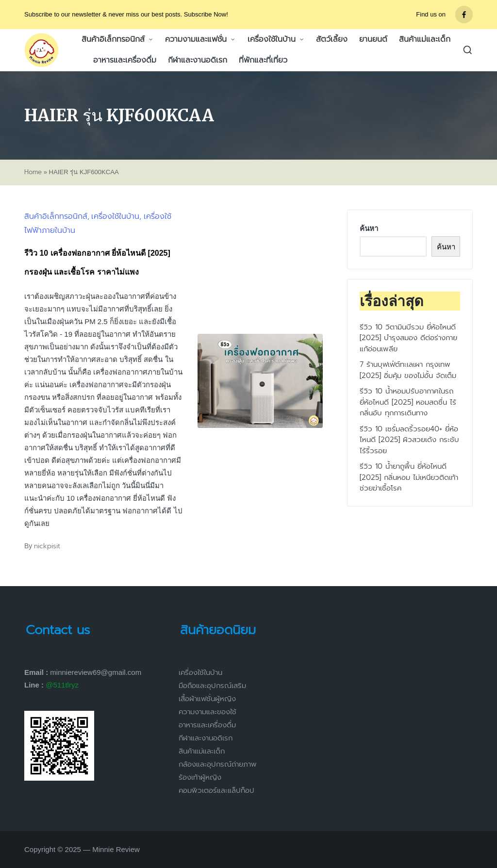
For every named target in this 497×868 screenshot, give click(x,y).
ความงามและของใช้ (207, 712)
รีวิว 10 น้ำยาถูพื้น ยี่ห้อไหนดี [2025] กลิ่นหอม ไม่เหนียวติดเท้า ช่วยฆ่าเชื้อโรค (409, 477)
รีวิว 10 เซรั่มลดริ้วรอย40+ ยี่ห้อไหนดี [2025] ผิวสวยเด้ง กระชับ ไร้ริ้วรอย (409, 440)
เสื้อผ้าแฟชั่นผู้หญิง (207, 699)
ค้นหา (369, 228)
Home (33, 172)
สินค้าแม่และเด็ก (202, 751)
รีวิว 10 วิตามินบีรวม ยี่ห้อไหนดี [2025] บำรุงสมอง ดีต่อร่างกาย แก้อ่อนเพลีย (408, 338)
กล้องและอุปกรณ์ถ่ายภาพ (218, 764)
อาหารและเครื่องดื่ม (207, 725)
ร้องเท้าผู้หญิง (200, 777)
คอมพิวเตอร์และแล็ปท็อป (216, 790)
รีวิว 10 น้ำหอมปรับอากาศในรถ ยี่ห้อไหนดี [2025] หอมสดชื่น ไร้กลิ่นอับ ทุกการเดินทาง (408, 402)
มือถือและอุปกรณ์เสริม (212, 686)
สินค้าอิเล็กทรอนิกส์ (56, 216)
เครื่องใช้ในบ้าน (115, 216)
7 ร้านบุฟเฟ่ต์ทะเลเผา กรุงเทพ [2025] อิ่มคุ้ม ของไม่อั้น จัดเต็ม (408, 370)
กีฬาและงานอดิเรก (206, 738)
